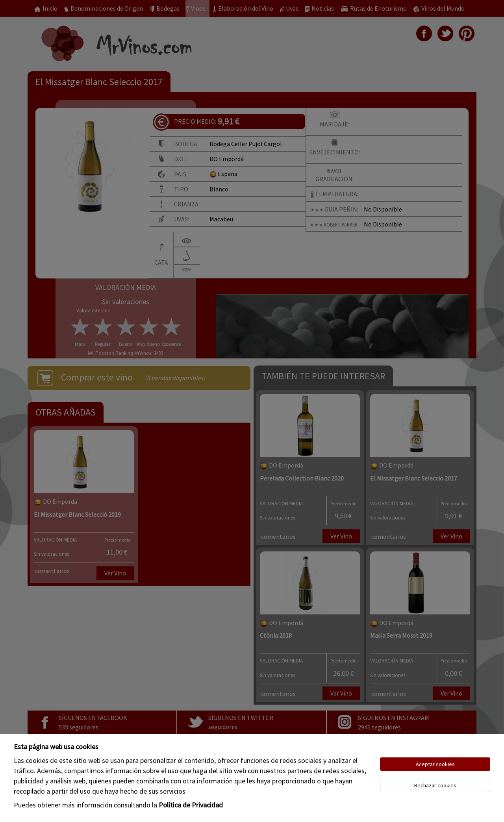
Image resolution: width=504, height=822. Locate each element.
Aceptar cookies (435, 764)
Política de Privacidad (191, 805)
